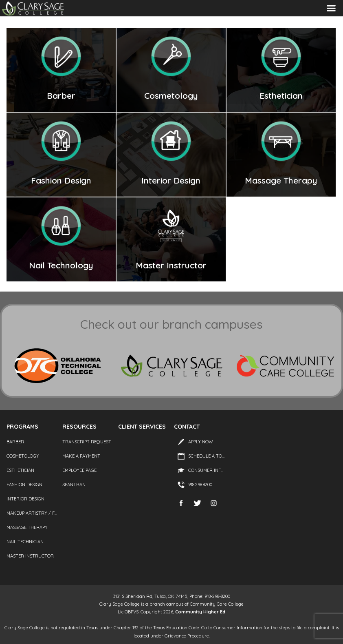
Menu (331, 8)
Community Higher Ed (200, 612)
